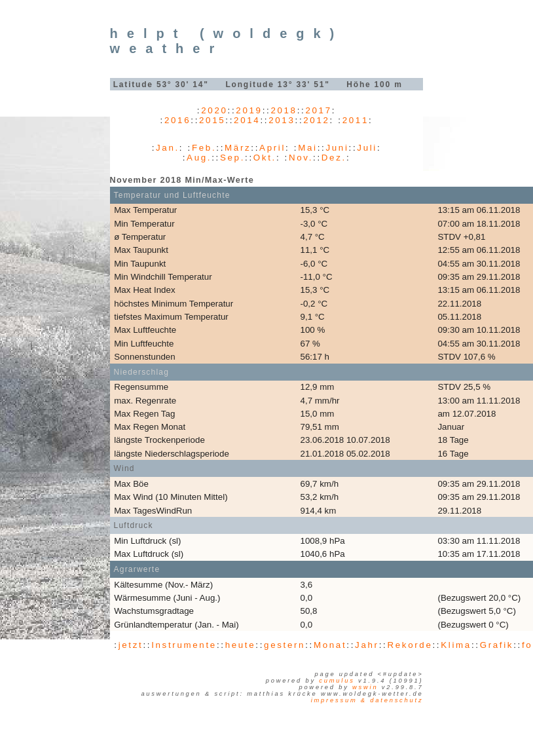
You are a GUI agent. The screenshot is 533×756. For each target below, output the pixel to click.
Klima (456, 645)
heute (241, 645)
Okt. (265, 158)
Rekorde (410, 645)
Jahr (367, 645)
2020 (214, 110)
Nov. (301, 158)
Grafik (497, 645)
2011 (356, 120)
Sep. (232, 158)
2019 (249, 110)
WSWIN (365, 687)
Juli (367, 148)
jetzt (131, 645)
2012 (316, 120)
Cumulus (337, 681)
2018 (284, 110)
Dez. (334, 158)
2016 (177, 120)
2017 (318, 110)
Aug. (199, 158)
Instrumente (184, 645)
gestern (285, 645)
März (238, 148)
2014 (247, 120)
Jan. (168, 148)
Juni (337, 148)
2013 (282, 120)
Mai (307, 148)
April (272, 148)
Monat (330, 645)
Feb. (204, 148)
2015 (212, 120)
